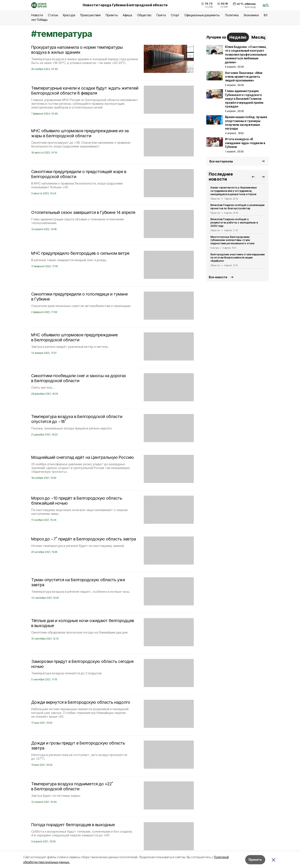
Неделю (238, 37)
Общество (144, 15)
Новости (37, 15)
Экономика (251, 15)
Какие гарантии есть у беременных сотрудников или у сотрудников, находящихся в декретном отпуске (234, 191)
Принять (255, 860)
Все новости (218, 277)
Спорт (175, 15)
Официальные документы (202, 15)
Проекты (112, 15)
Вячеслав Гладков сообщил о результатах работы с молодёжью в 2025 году (234, 223)
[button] (253, 177)
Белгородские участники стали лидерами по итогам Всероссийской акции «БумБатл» (237, 258)
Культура (69, 15)
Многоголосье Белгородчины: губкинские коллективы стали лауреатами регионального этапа (232, 240)
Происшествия (90, 15)
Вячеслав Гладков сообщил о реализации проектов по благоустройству (237, 207)
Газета (161, 15)
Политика (232, 15)
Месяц (258, 37)
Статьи (53, 15)
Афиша (127, 15)
